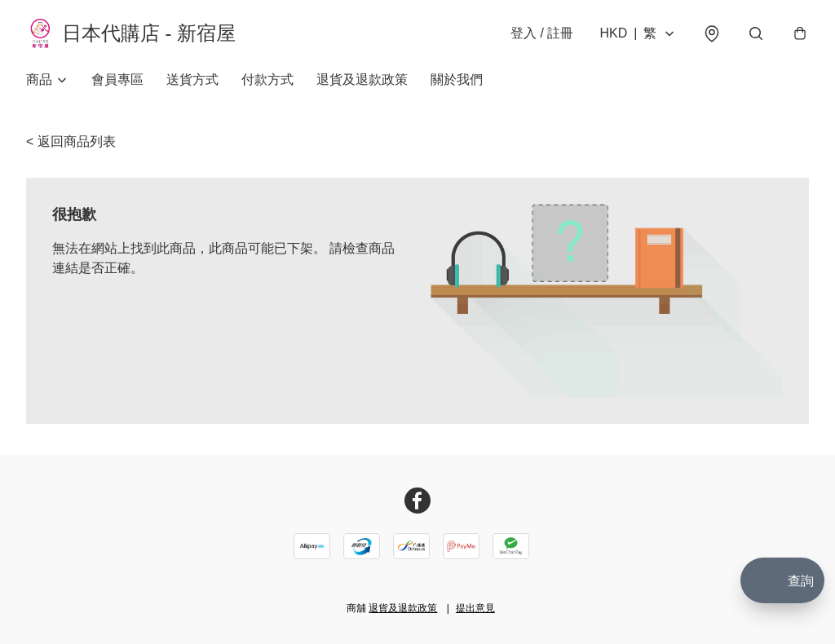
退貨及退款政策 (362, 81)
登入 (541, 34)
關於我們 (457, 81)
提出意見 (475, 608)
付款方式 (267, 81)
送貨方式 (192, 81)
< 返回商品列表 (71, 143)
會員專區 (117, 81)
